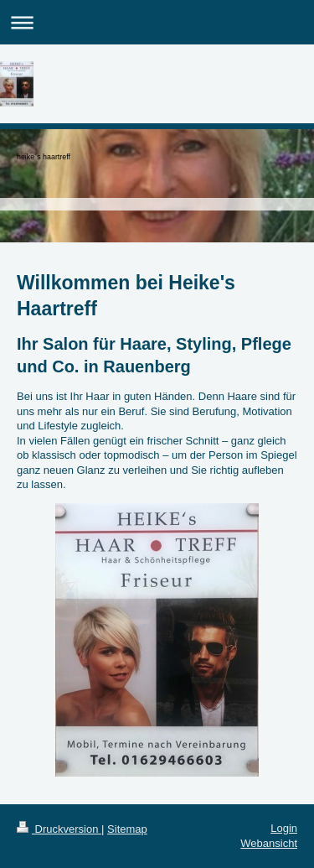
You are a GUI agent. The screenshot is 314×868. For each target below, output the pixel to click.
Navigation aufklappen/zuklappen (157, 22)
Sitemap (127, 829)
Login (284, 828)
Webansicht (269, 843)
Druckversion (59, 829)
